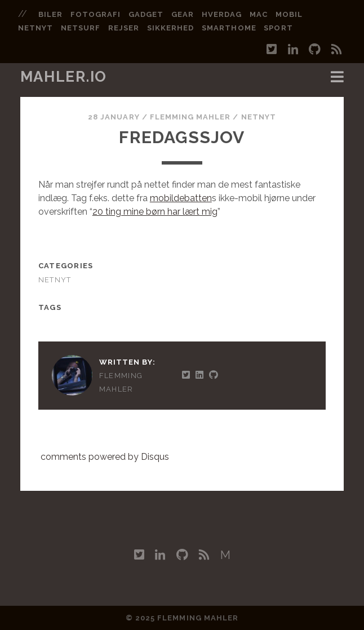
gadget (146, 14)
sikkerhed (170, 28)
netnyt (35, 28)
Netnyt (259, 117)
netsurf (81, 28)
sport (278, 28)
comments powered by (105, 457)
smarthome (229, 28)
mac (259, 14)
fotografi (96, 14)
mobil (289, 14)
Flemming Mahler (190, 117)
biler (50, 14)
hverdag (222, 14)
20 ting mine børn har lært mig (155, 212)
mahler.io (64, 77)
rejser (124, 28)
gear (183, 14)
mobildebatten (181, 198)
